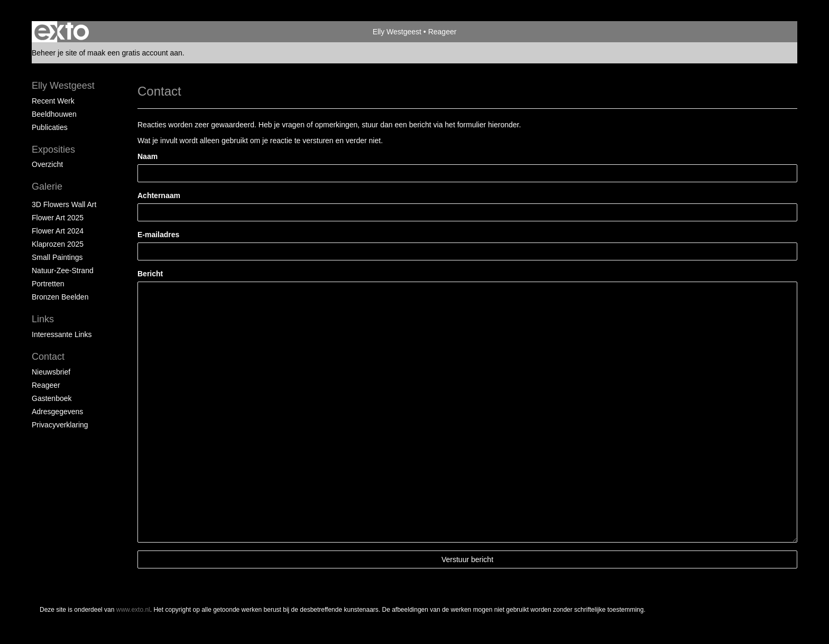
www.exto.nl (133, 610)
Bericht (150, 274)
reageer (46, 385)
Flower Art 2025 (58, 218)
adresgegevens (57, 412)
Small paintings (57, 257)
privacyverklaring (60, 425)
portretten (48, 284)
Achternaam (159, 195)
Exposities (53, 150)
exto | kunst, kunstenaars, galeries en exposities (62, 32)
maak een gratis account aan (135, 53)
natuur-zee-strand (63, 270)
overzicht (47, 164)
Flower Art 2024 (58, 231)
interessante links (62, 334)
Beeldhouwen (54, 114)
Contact (48, 357)
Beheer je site (54, 53)
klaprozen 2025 (58, 244)
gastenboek (52, 398)
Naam (148, 156)
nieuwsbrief (51, 372)
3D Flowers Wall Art (64, 204)
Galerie (47, 186)
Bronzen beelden (60, 297)
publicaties (50, 127)
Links (43, 319)
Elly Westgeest (397, 32)
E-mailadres (158, 235)
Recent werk (53, 101)
